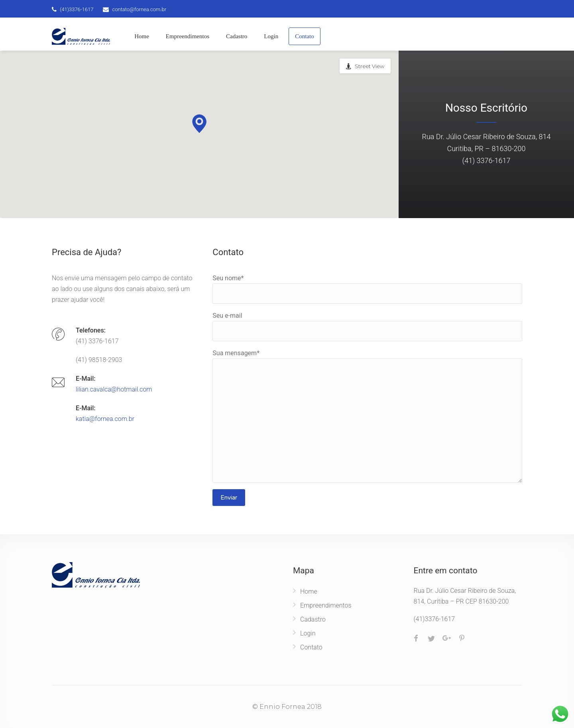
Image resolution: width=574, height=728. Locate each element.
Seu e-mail (367, 327)
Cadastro (237, 36)
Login (271, 36)
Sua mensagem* (367, 416)
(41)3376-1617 (77, 9)
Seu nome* (367, 289)
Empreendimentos (188, 36)
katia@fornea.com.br (105, 419)
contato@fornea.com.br (139, 9)
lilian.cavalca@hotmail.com (114, 389)
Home (142, 36)
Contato (305, 36)
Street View (370, 66)
